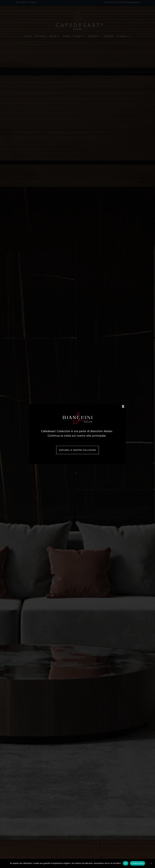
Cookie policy (138, 863)
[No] (151, 863)
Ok (126, 863)
